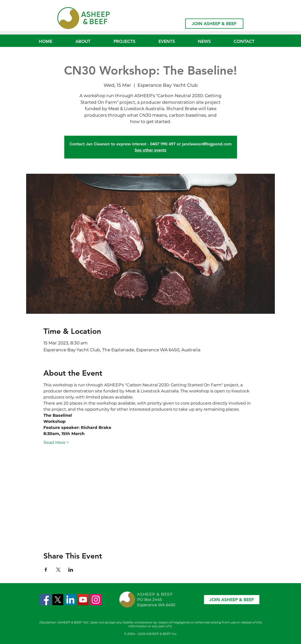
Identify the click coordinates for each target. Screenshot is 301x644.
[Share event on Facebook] (46, 570)
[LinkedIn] (70, 600)
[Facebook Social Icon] (45, 600)
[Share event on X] (58, 570)
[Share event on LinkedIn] (71, 570)
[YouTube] (83, 600)
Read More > (56, 442)
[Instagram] (96, 600)
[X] (58, 600)
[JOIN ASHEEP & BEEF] (214, 24)
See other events (150, 150)
